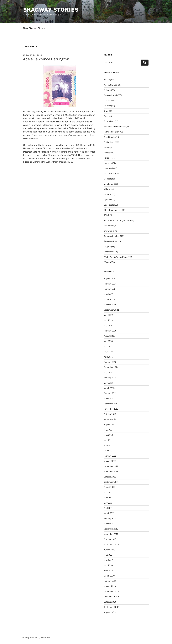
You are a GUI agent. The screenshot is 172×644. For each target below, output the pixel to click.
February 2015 (110, 362)
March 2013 (109, 388)
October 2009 (110, 602)
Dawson (107, 106)
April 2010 (108, 571)
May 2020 (108, 320)
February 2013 (110, 393)
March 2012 (109, 451)
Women (107, 262)
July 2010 (108, 555)
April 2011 (108, 508)
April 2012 (108, 445)
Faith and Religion (111, 132)
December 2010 (111, 529)
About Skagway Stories (34, 28)
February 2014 (110, 378)
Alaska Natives (110, 85)
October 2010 (110, 539)
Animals (107, 90)
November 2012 (111, 409)
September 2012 (111, 419)
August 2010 (109, 550)
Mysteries (108, 199)
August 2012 (109, 425)
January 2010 (110, 586)
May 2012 (108, 440)
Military (107, 189)
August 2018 (109, 336)
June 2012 (108, 435)
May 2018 (108, 341)
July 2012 (108, 430)
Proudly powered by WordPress (36, 638)
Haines (107, 147)
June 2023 (108, 294)
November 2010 (111, 534)
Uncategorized (110, 252)
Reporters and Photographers (117, 220)
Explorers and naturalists (115, 127)
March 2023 (109, 299)
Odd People (109, 205)
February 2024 (110, 289)
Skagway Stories (51, 10)
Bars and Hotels (111, 95)
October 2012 (110, 414)
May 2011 (108, 503)
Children (107, 100)
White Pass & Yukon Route (116, 257)
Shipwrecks (109, 231)
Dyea (106, 116)
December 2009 (111, 591)
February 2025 (110, 284)
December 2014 (111, 367)
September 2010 (111, 544)
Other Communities (112, 210)
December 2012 (111, 404)
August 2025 (109, 279)
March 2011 (109, 513)
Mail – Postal (109, 173)
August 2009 (110, 612)
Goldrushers (109, 142)
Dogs (106, 111)
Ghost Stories (110, 137)
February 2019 (110, 331)
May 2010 (108, 565)
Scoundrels (109, 226)
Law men (108, 163)
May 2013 (108, 383)
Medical (107, 179)
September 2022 (111, 310)
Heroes (107, 153)
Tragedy (107, 246)
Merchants (108, 184)
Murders (107, 194)
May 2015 (108, 351)
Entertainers (109, 121)
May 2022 (108, 315)
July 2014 (108, 372)
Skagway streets (111, 241)
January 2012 (110, 461)
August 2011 (109, 487)
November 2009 (111, 597)
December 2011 (111, 466)
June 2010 (108, 560)
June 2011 (108, 498)
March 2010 (109, 576)
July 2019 (108, 325)
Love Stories (109, 168)
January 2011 (109, 524)
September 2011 (111, 482)
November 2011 (111, 471)
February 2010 (110, 581)
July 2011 (108, 492)
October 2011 (110, 477)
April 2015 (108, 357)
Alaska (107, 80)
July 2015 (108, 346)
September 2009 (111, 607)
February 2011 (110, 518)
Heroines (108, 158)
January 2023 (110, 305)
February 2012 (110, 456)
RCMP (107, 215)
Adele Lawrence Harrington (46, 59)
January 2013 (110, 398)
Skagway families (111, 236)
